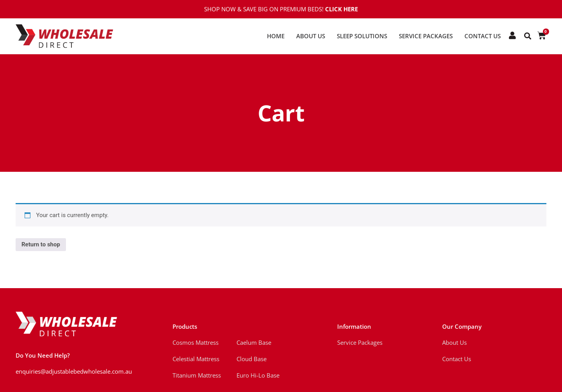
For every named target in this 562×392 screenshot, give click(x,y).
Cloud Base (252, 359)
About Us (311, 36)
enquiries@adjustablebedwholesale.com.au (74, 371)
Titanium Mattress (197, 375)
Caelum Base (254, 342)
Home (276, 36)
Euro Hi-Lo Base (258, 375)
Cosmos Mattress (196, 342)
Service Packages (426, 36)
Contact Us (483, 36)
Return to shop (41, 244)
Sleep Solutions (362, 36)
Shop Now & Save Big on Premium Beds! (281, 9)
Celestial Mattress (196, 359)
